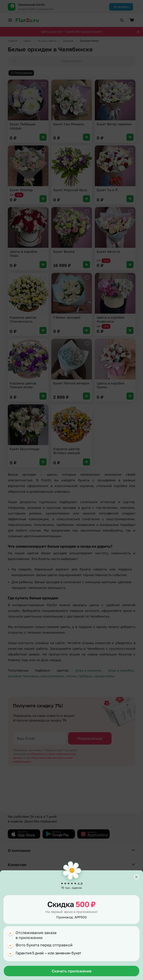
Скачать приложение (72, 971)
